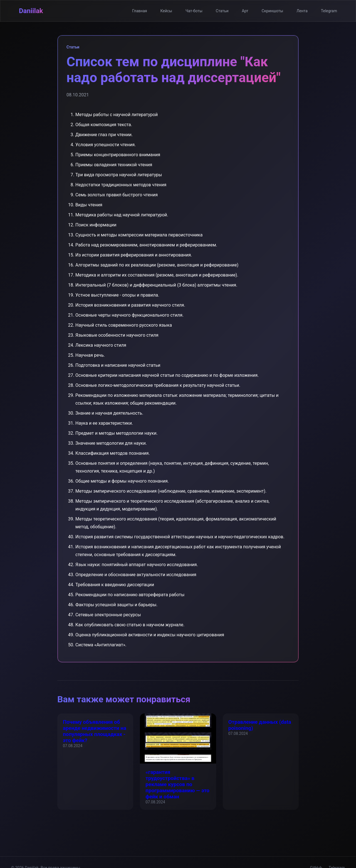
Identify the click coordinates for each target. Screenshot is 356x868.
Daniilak (31, 11)
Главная (139, 11)
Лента (302, 11)
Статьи (222, 11)
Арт (245, 11)
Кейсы (166, 11)
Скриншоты (272, 11)
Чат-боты (194, 11)
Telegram (329, 11)
